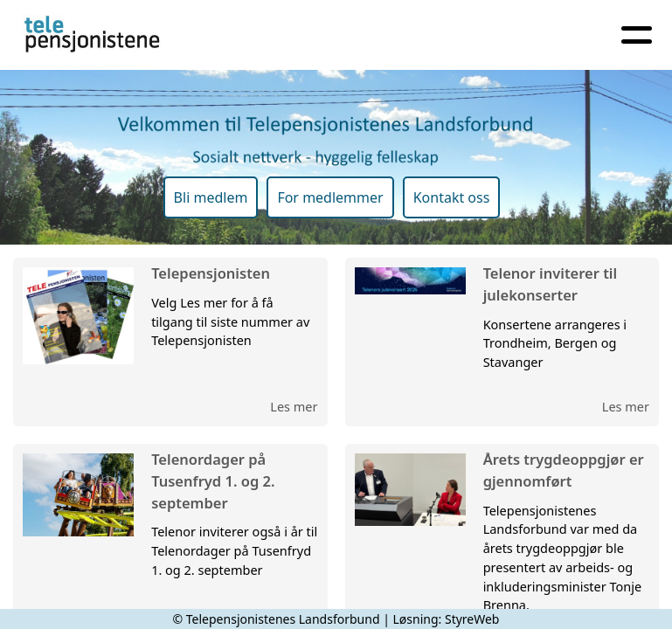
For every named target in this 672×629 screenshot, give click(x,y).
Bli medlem (211, 197)
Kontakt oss (452, 197)
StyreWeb (472, 619)
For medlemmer (330, 197)
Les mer (294, 406)
